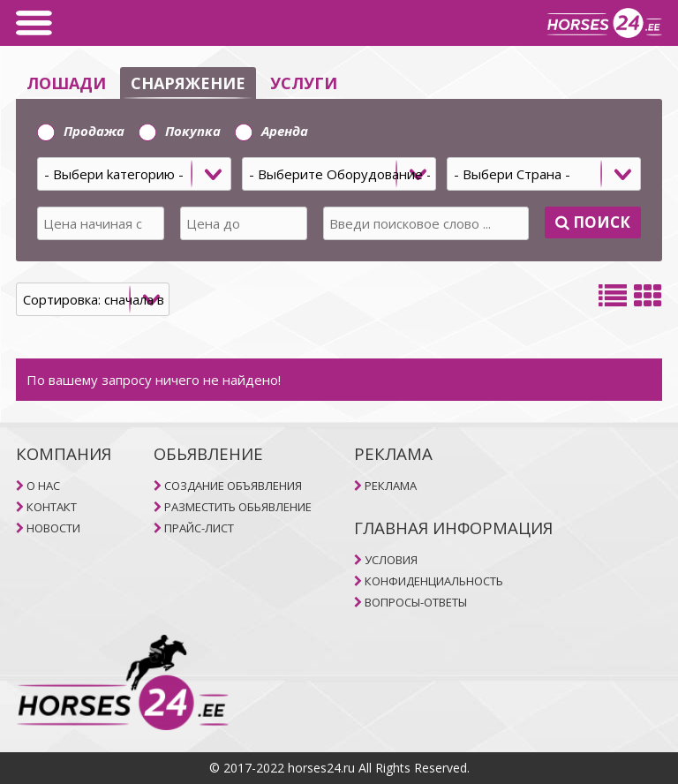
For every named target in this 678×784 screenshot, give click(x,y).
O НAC (43, 486)
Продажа (81, 131)
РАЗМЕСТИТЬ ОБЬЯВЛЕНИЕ (238, 507)
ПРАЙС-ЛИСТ (199, 528)
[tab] (339, 180)
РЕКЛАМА (391, 486)
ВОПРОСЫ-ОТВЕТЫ (416, 602)
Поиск (593, 222)
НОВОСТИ (53, 528)
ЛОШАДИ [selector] (66, 83)
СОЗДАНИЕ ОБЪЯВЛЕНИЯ (233, 486)
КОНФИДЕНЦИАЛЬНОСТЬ (434, 581)
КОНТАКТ (52, 507)
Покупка (180, 131)
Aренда (271, 131)
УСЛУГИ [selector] (304, 83)
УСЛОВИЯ (391, 560)
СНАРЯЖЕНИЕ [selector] (188, 83)
